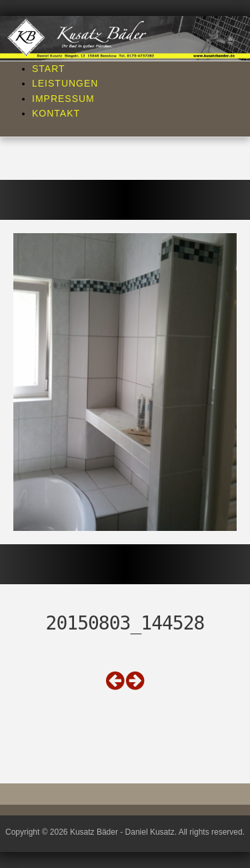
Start (49, 69)
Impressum (63, 99)
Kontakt (56, 113)
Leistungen (65, 83)
